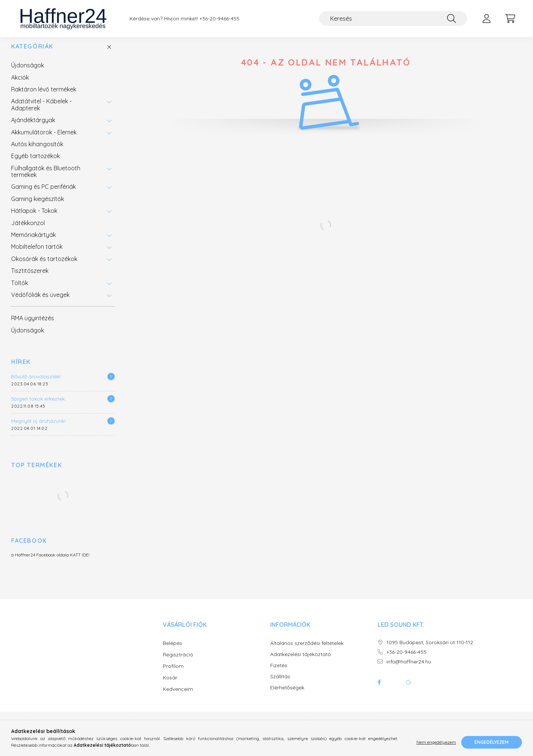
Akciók (20, 85)
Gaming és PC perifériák (43, 194)
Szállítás (280, 684)
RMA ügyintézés (33, 325)
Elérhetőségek (287, 695)
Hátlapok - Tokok (34, 218)
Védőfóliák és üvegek (40, 302)
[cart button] (510, 19)
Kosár (170, 685)
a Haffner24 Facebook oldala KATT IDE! (50, 562)
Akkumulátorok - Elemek (44, 140)
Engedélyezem (492, 742)
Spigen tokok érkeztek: (38, 406)
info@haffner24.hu (409, 669)
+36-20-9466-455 (219, 19)
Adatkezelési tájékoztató (301, 662)
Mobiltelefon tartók (37, 254)
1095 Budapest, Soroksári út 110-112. (430, 650)
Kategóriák (32, 54)
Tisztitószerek (30, 278)
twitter (394, 690)
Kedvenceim (178, 696)
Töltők (20, 290)
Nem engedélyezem (436, 742)
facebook (379, 690)
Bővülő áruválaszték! (36, 384)
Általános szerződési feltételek (307, 651)
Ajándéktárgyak (33, 127)
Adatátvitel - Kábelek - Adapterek (41, 112)
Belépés (172, 650)
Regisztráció (178, 662)
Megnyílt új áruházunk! (38, 428)
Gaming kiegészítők (38, 206)
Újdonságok (28, 73)
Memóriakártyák (33, 242)
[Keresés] (393, 19)
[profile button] (486, 19)
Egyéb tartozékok (36, 163)
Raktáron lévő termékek (44, 97)
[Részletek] (111, 384)
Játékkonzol (28, 230)
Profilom (173, 673)
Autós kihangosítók (37, 151)
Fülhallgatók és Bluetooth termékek (46, 179)
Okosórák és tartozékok (44, 266)
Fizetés (279, 673)
